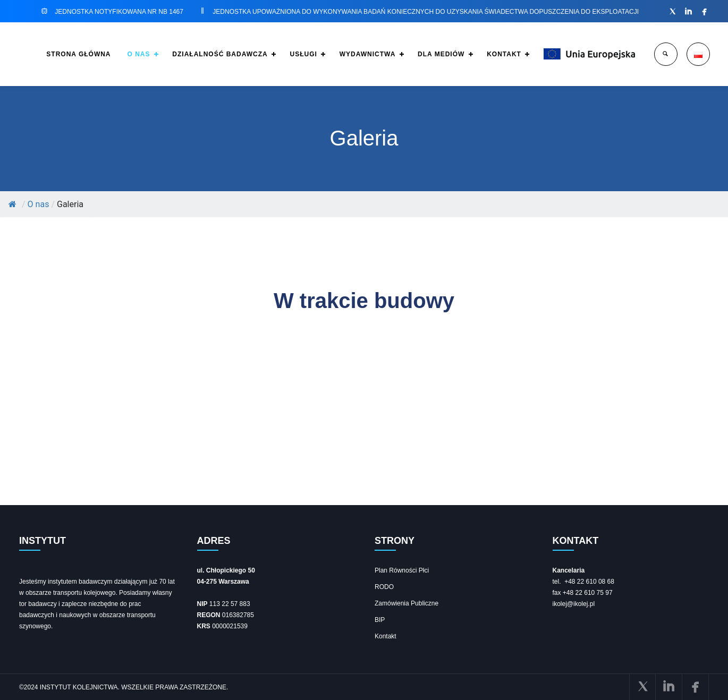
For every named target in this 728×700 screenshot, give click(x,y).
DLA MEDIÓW (433, 54)
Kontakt (386, 636)
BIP (380, 620)
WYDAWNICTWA (357, 54)
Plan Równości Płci (402, 570)
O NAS (120, 54)
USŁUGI (290, 54)
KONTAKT (499, 54)
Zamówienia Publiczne (407, 603)
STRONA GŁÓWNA (58, 54)
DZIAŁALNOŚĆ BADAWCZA (204, 54)
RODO (384, 587)
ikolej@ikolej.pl (574, 604)
